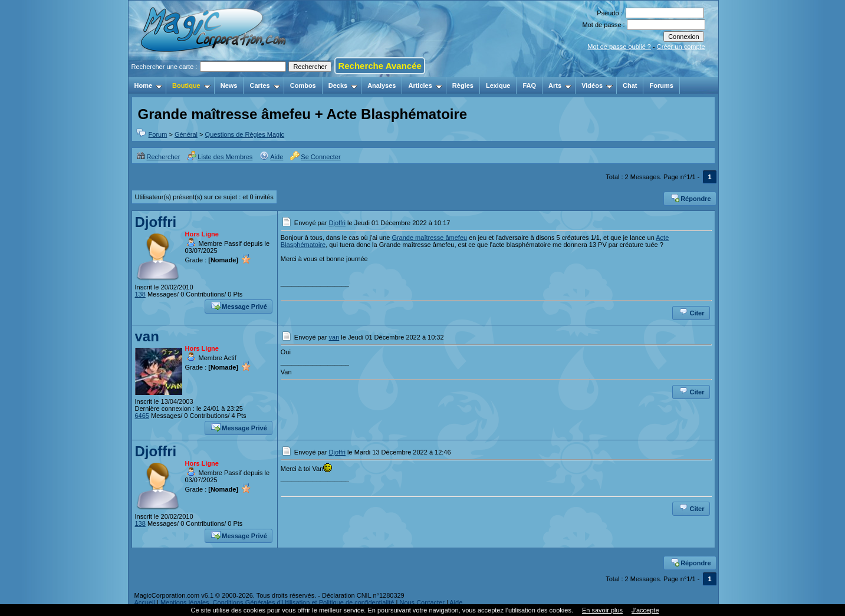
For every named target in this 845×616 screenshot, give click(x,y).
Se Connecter (315, 157)
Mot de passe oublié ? (619, 47)
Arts (560, 85)
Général (186, 134)
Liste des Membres (220, 157)
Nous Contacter (422, 602)
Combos (303, 85)
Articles (425, 85)
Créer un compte (681, 47)
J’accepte (645, 610)
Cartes (264, 85)
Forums (661, 85)
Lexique (498, 85)
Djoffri (156, 222)
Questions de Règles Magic (245, 134)
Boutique (191, 85)
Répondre (690, 197)
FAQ (529, 85)
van (147, 336)
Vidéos (597, 85)
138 (140, 294)
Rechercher (158, 157)
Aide (271, 157)
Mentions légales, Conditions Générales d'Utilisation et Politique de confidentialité (277, 602)
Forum (158, 134)
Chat (630, 85)
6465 (142, 416)
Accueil (145, 602)
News (229, 85)
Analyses (382, 85)
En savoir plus (602, 610)
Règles (463, 85)
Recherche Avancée (379, 66)
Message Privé (239, 305)
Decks (343, 85)
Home (149, 85)
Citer (691, 312)
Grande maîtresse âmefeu (429, 238)
